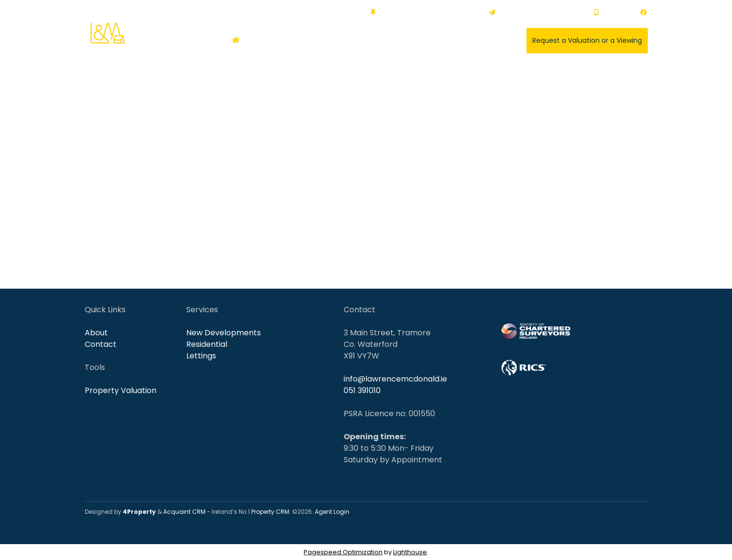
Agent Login (332, 512)
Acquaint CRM (184, 512)
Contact (495, 40)
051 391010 (612, 12)
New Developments (224, 333)
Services (418, 40)
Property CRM (270, 512)
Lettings (201, 356)
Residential (270, 40)
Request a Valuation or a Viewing (587, 40)
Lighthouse (410, 552)
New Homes (373, 40)
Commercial (321, 40)
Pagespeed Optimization (343, 552)
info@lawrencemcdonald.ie (536, 12)
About (459, 40)
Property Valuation (121, 390)
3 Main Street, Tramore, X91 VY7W (425, 12)
